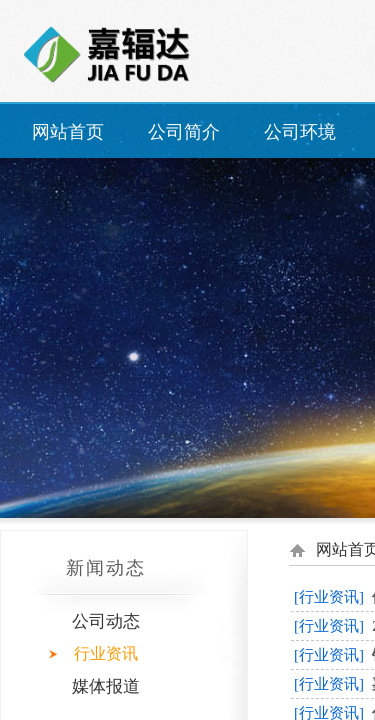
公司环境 (300, 132)
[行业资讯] (329, 597)
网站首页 (68, 132)
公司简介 (184, 132)
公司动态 (106, 621)
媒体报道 (106, 686)
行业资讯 (106, 653)
